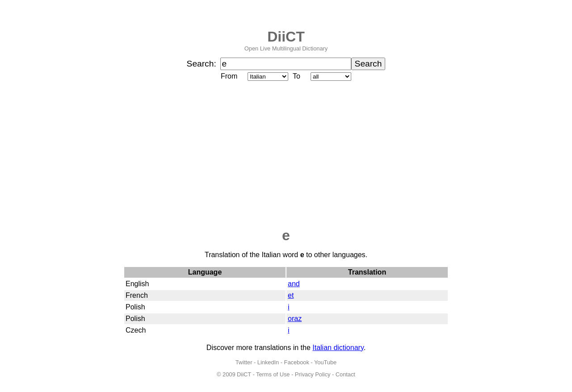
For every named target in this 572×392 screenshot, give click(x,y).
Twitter (244, 362)
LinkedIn (268, 362)
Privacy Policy (313, 374)
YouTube (325, 362)
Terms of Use (273, 374)
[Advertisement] (286, 155)
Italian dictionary (338, 348)
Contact (345, 374)
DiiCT (286, 37)
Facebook (297, 362)
